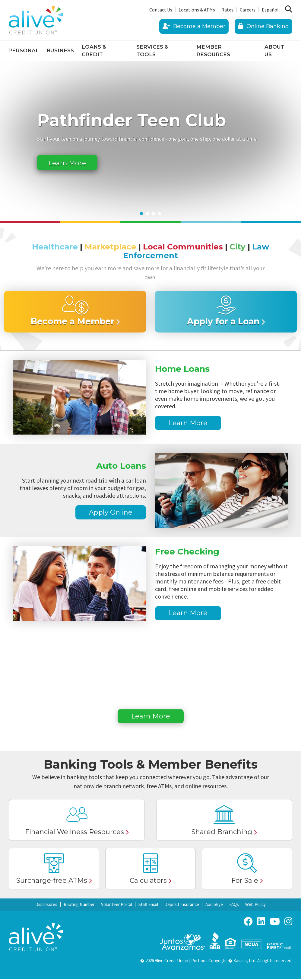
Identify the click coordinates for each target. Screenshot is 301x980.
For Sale (245, 882)
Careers (248, 10)
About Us (274, 51)
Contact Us (161, 10)
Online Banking (263, 26)
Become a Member (194, 26)
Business (60, 50)
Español (270, 10)
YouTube (275, 922)
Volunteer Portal (117, 905)
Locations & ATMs (197, 10)
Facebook (248, 922)
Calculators (148, 882)
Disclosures (46, 905)
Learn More (70, 163)
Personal (24, 50)
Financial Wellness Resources (74, 833)
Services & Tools (152, 51)
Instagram (288, 922)
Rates (227, 10)
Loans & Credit (94, 51)
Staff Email (148, 905)
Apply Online (111, 513)
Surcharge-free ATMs (52, 882)
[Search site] (289, 9)
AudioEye (214, 905)
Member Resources (213, 51)
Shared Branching (222, 833)
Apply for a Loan (223, 322)
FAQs (234, 905)
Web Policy (255, 905)
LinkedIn (261, 922)
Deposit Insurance (182, 905)
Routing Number (79, 905)
